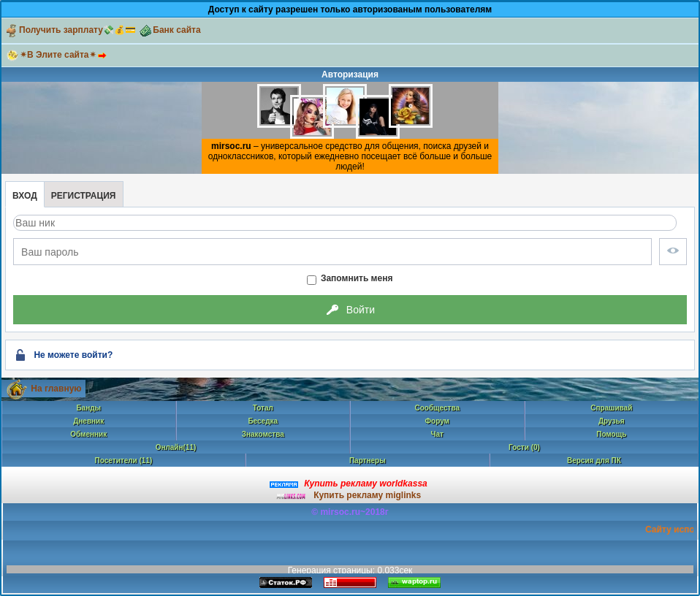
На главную (56, 389)
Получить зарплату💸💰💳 (71, 30)
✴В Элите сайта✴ (65, 55)
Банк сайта (169, 30)
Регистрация (84, 196)
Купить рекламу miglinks (367, 495)
